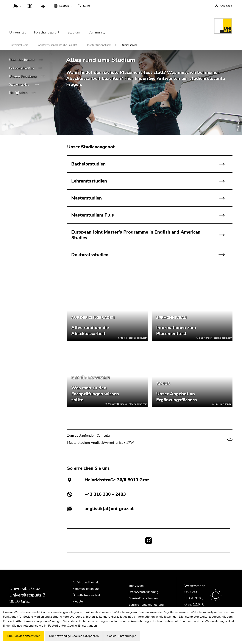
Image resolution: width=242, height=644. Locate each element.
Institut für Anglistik (99, 45)
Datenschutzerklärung (143, 592)
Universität (17, 32)
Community (97, 32)
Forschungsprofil (47, 32)
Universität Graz (19, 45)
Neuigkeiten (19, 93)
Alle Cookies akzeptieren (24, 636)
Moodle (78, 602)
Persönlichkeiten (22, 68)
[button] (17, 6)
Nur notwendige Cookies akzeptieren (74, 636)
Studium (74, 32)
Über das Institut (22, 60)
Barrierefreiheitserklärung (146, 605)
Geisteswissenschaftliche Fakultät (58, 45)
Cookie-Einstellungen (143, 598)
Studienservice (19, 85)
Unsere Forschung (23, 76)
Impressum (136, 586)
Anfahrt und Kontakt (86, 582)
